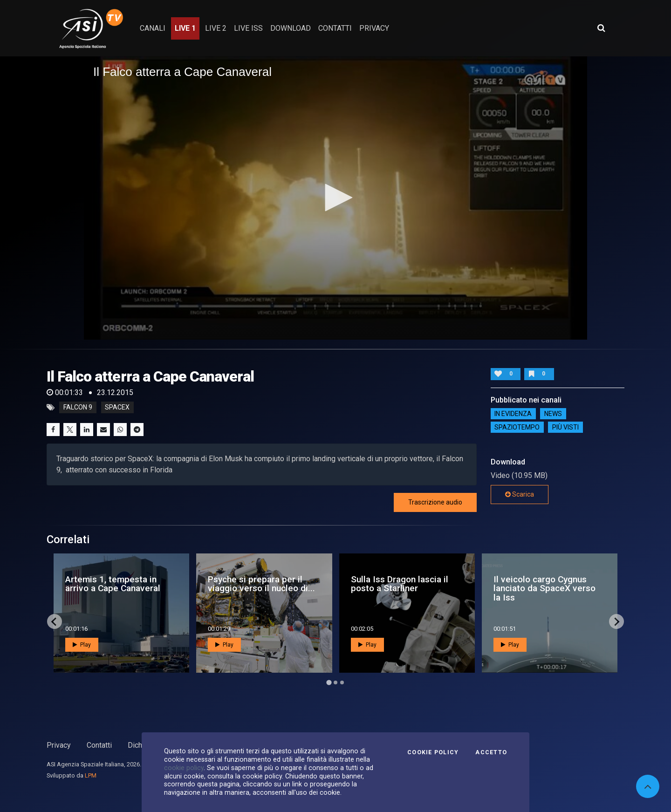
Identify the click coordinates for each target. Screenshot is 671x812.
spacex (117, 408)
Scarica (520, 494)
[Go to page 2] (335, 682)
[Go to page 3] (342, 682)
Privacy (59, 745)
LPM (91, 775)
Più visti (565, 427)
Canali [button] (153, 28)
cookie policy (184, 768)
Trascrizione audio (435, 502)
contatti (335, 28)
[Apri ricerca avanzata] (601, 28)
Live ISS (248, 28)
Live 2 (216, 28)
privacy (374, 28)
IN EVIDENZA (513, 414)
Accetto (491, 752)
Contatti (99, 745)
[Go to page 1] (329, 683)
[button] (335, 198)
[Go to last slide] (55, 621)
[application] (335, 198)
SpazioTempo (517, 427)
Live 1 (185, 28)
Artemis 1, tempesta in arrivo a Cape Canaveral (113, 584)
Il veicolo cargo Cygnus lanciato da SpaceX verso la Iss (544, 588)
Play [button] (82, 645)
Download (291, 28)
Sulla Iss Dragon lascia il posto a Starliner (400, 584)
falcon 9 (78, 408)
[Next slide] (616, 621)
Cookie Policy (433, 752)
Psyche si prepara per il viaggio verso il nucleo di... (261, 584)
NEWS (553, 414)
